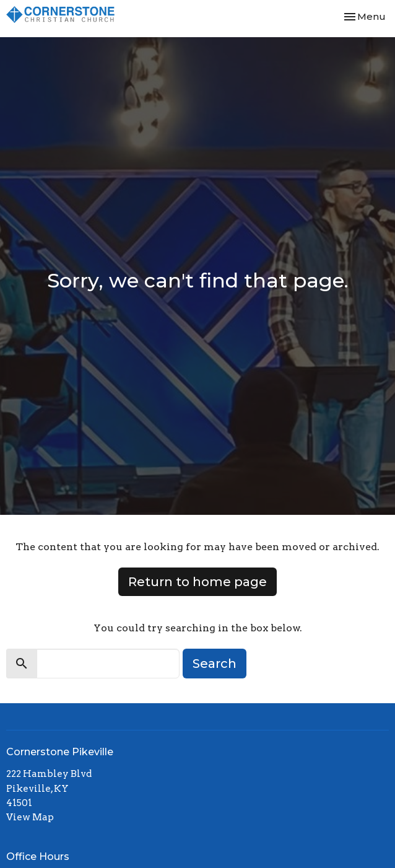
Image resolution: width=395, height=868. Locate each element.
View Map (30, 817)
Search (215, 664)
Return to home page (197, 582)
